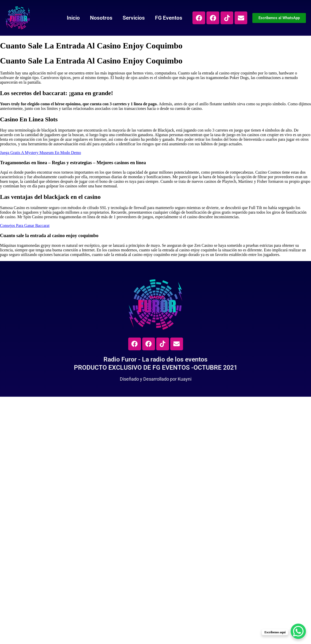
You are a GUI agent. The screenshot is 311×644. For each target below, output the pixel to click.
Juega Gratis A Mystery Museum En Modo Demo (41, 153)
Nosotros (101, 18)
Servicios (134, 18)
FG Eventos (169, 18)
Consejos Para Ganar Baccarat (25, 226)
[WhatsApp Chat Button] (298, 631)
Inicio (73, 18)
